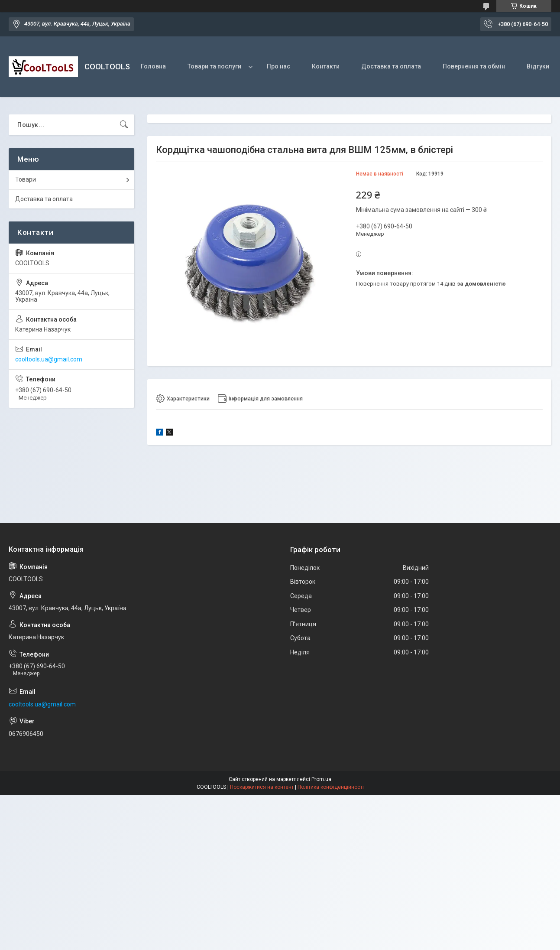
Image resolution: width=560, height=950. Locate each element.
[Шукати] (124, 125)
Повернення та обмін (474, 66)
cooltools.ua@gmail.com (49, 359)
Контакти (326, 66)
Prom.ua (321, 780)
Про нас (278, 66)
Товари (26, 179)
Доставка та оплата (391, 66)
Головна (153, 66)
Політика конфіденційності (331, 787)
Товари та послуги (214, 66)
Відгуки (538, 66)
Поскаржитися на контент (262, 787)
